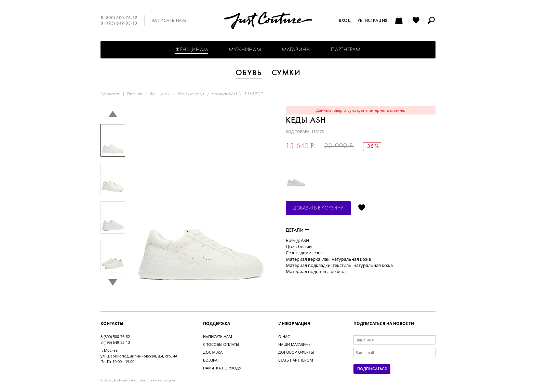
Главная (135, 94)
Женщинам (192, 50)
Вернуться (110, 94)
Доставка (213, 352)
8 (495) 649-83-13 (119, 24)
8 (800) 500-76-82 (119, 18)
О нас (284, 336)
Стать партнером (296, 360)
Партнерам (346, 50)
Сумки (286, 73)
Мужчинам (245, 50)
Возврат (211, 360)
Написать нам (169, 21)
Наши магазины (295, 344)
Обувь (249, 73)
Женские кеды (191, 94)
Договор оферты (296, 352)
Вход (345, 21)
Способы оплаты (221, 344)
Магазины (296, 50)
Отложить (362, 208)
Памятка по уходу (222, 368)
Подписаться (372, 369)
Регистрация (373, 21)
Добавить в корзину (318, 208)
